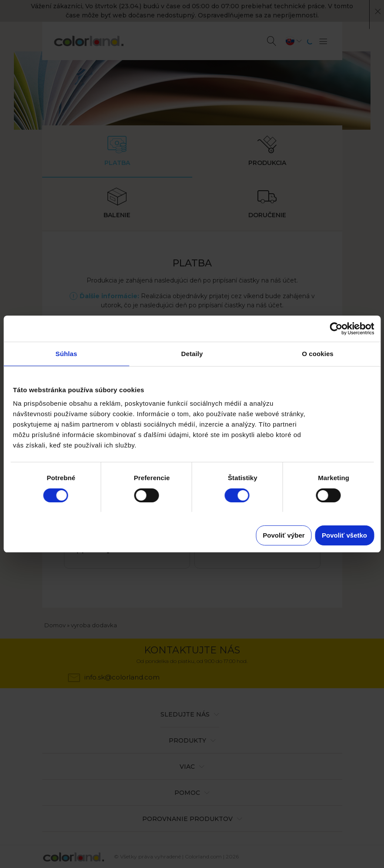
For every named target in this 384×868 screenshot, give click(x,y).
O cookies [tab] (318, 354)
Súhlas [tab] (67, 354)
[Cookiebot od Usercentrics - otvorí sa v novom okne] (336, 329)
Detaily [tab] (192, 354)
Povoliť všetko (344, 535)
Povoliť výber (284, 535)
